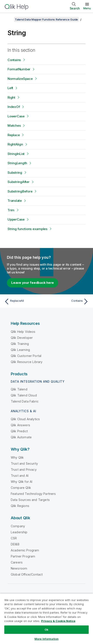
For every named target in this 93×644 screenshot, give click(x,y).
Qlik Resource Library (27, 362)
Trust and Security (24, 463)
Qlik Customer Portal (26, 356)
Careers (17, 562)
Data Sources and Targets (30, 500)
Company (18, 526)
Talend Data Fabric (25, 401)
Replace (14, 135)
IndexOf (14, 107)
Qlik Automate (21, 437)
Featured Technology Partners (33, 494)
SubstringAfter (19, 182)
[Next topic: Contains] (69, 301)
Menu (87, 8)
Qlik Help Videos (23, 332)
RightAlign (15, 144)
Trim (11, 210)
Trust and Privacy (24, 470)
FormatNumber (19, 69)
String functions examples (27, 229)
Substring (15, 173)
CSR (14, 538)
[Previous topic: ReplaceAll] (24, 301)
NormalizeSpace (20, 79)
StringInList (16, 154)
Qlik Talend (19, 389)
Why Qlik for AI (22, 482)
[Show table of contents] (9, 19)
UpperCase (16, 219)
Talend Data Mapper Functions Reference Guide (46, 19)
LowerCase (16, 116)
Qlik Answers (20, 425)
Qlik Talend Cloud (24, 395)
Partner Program (23, 556)
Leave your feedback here (33, 283)
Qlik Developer (22, 338)
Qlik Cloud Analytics (25, 419)
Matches (14, 125)
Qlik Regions (20, 506)
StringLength (17, 163)
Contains (14, 60)
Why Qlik (17, 457)
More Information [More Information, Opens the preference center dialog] (46, 639)
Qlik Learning (20, 350)
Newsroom (19, 568)
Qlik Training (20, 344)
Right (11, 97)
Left (10, 88)
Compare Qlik (21, 488)
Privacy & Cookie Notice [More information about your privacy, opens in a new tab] (58, 621)
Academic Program (25, 550)
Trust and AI (20, 476)
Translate (15, 201)
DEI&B (15, 544)
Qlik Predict (19, 431)
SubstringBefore (20, 191)
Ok (46, 630)
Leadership (19, 532)
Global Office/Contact (27, 574)
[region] (46, 619)
